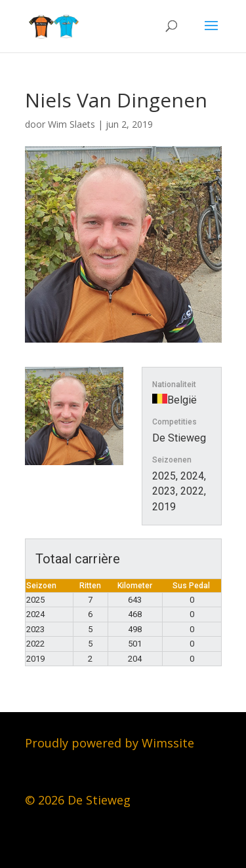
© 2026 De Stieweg (78, 800)
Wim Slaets (72, 124)
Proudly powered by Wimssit (106, 743)
